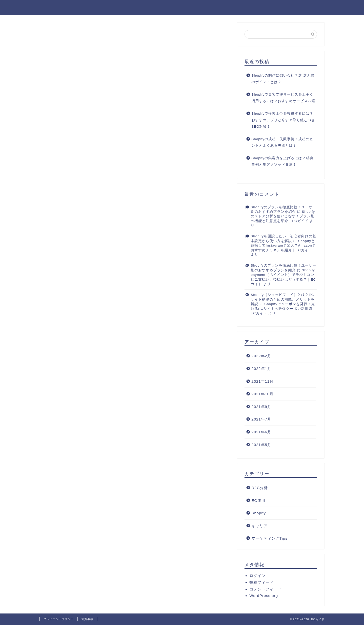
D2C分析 (260, 488)
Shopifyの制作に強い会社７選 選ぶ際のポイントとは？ (283, 79)
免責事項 (87, 619)
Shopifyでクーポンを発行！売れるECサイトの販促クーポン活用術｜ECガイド (283, 309)
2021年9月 (261, 407)
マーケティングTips (269, 539)
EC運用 (258, 501)
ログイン (257, 576)
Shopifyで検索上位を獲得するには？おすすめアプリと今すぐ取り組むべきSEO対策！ (283, 120)
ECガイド (51, 7)
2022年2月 (261, 356)
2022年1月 (261, 369)
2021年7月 (261, 419)
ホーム (282, 8)
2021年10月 (263, 394)
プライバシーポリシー (58, 619)
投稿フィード (261, 583)
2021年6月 (261, 432)
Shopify (259, 513)
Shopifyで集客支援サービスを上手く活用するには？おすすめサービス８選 (283, 98)
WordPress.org (264, 596)
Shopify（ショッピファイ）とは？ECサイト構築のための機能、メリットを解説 (283, 300)
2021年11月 (263, 382)
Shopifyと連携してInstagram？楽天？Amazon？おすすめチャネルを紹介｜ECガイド (283, 246)
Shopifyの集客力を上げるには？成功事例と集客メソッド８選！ (282, 162)
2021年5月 (261, 445)
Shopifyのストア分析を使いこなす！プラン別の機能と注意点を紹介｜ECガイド (283, 217)
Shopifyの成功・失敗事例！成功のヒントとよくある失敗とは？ (282, 143)
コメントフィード (265, 589)
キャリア (259, 526)
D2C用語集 (310, 8)
